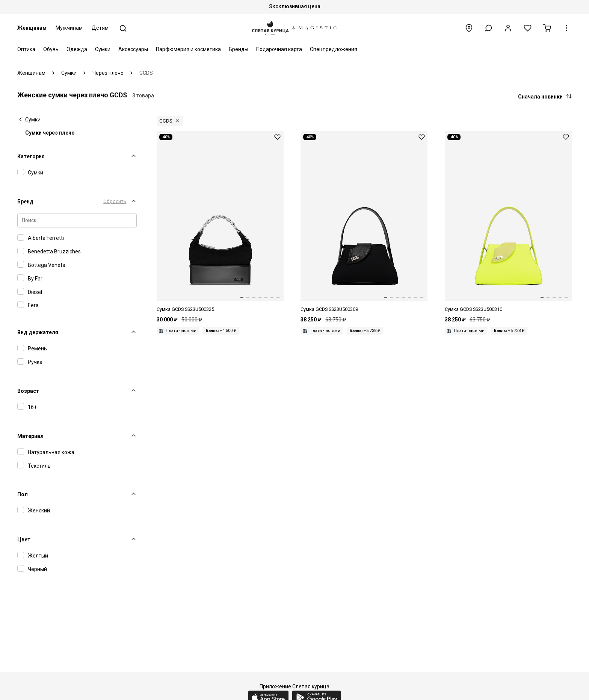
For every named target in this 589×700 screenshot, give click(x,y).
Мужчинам (69, 28)
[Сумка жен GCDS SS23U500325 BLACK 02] (220, 222)
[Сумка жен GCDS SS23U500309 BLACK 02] (364, 222)
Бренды (239, 49)
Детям (100, 28)
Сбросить (115, 201)
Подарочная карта (279, 49)
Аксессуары (133, 49)
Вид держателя (38, 332)
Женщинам (32, 28)
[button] (489, 28)
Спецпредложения (334, 49)
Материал (30, 436)
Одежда (77, 49)
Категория (31, 156)
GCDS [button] (166, 121)
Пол (23, 494)
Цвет (24, 539)
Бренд (25, 202)
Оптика (26, 49)
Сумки (103, 49)
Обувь (51, 49)
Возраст (28, 391)
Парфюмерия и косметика (188, 49)
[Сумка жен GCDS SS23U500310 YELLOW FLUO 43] (508, 222)
